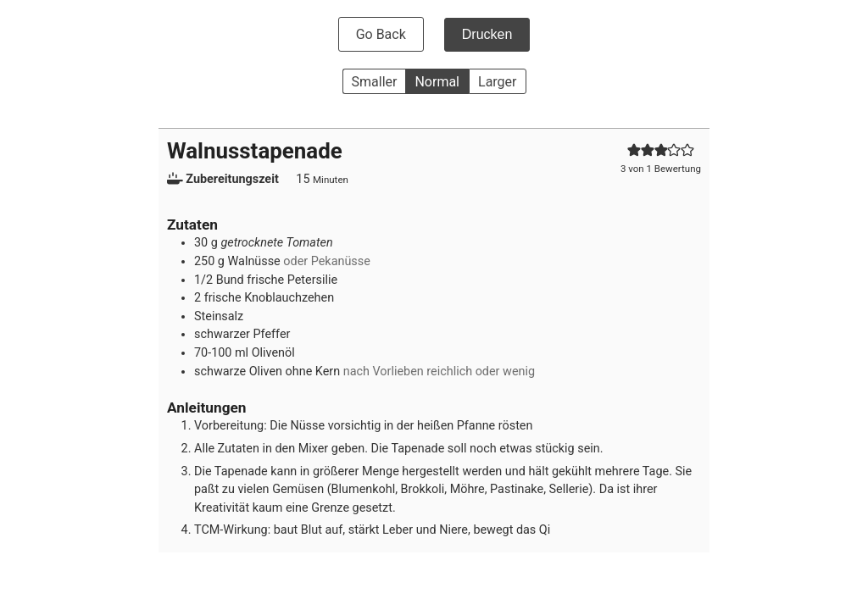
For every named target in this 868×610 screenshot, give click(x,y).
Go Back (381, 34)
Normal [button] (437, 82)
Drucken (487, 34)
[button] (634, 150)
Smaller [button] (375, 82)
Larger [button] (497, 82)
